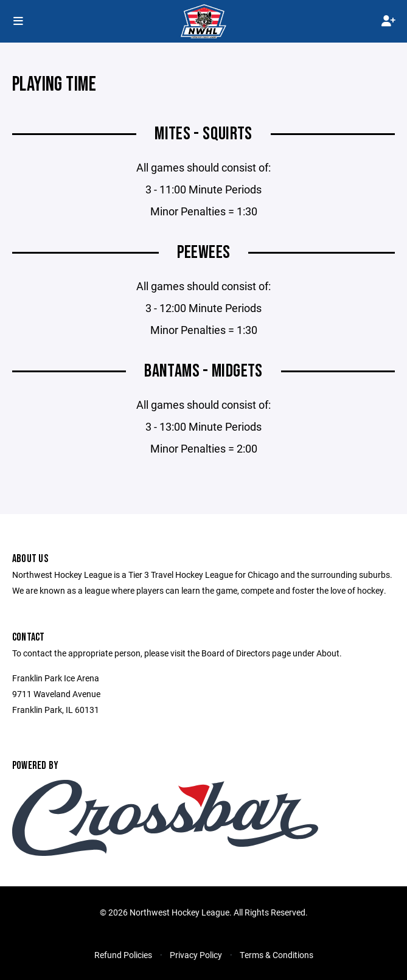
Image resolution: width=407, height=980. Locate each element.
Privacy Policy (196, 955)
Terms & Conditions (277, 955)
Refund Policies (123, 955)
